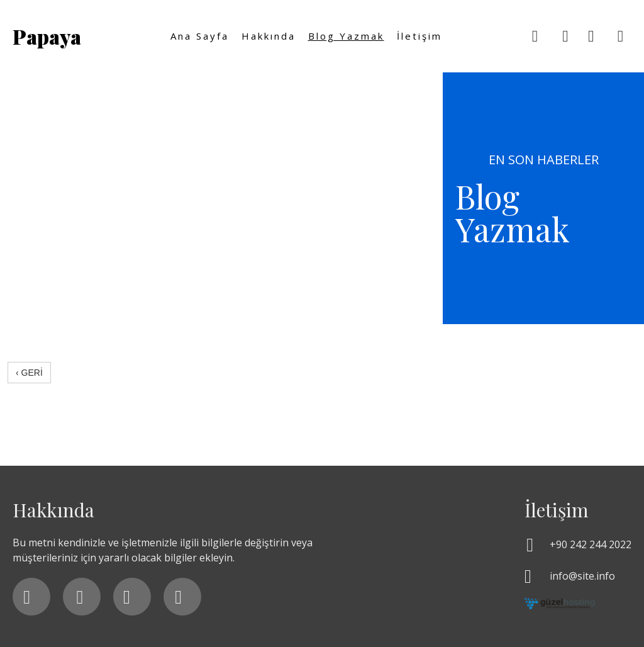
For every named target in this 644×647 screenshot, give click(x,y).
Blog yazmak (346, 36)
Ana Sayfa (200, 36)
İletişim (419, 36)
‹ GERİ (29, 373)
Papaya (47, 36)
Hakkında (269, 36)
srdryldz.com (65, 398)
